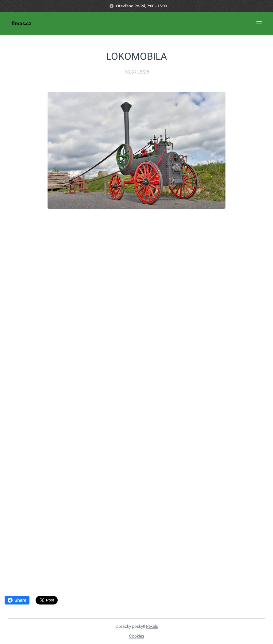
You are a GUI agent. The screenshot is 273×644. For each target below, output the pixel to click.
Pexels (152, 626)
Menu (259, 24)
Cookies (137, 636)
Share (17, 600)
